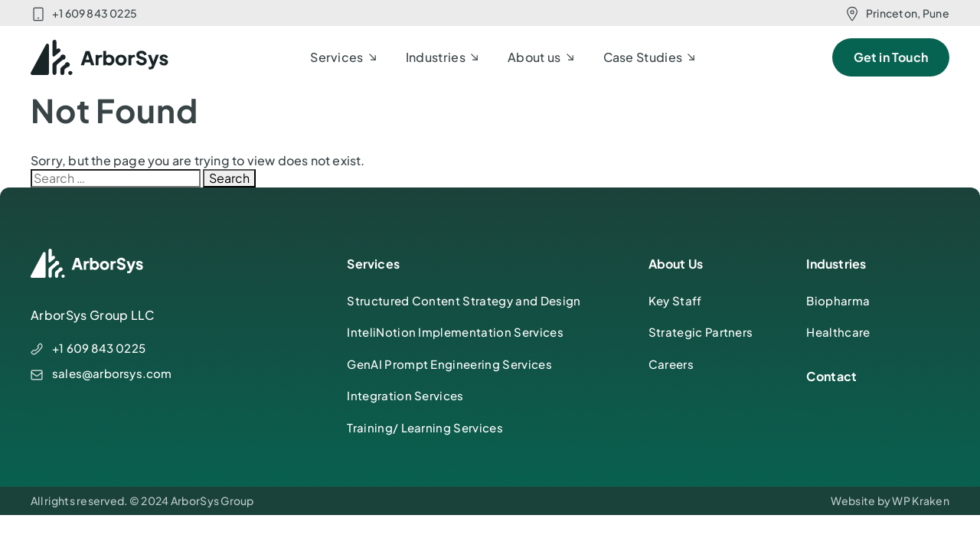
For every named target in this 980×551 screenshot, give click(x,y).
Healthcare (838, 332)
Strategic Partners (701, 332)
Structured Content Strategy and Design (464, 300)
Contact (831, 376)
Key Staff (675, 300)
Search (229, 178)
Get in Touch (891, 57)
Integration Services (405, 395)
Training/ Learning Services (425, 427)
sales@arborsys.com (112, 373)
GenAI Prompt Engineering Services (449, 364)
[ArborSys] (100, 57)
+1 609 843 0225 (95, 13)
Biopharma (838, 300)
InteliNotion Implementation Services (455, 332)
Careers (671, 364)
